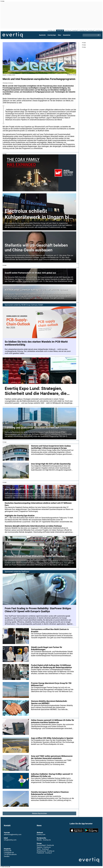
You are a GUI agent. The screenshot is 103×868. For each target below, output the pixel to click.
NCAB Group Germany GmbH (32, 305)
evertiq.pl (91, 30)
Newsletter (67, 35)
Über (59, 35)
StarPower (25, 572)
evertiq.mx (83, 30)
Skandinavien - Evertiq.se (46, 851)
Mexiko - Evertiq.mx (44, 840)
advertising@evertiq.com (13, 835)
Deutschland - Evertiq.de (45, 845)
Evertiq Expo (52, 35)
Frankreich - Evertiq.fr (44, 853)
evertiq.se (99, 30)
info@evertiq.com (10, 840)
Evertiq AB (13, 35)
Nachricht (42, 35)
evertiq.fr (75, 30)
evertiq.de (60, 30)
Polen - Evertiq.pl (43, 849)
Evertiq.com (41, 835)
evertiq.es (68, 30)
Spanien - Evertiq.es (44, 847)
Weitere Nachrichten (39, 813)
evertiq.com (51, 30)
